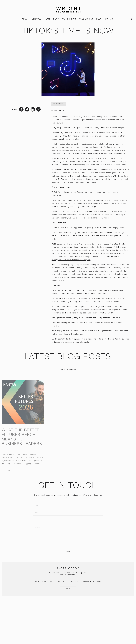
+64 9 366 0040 (69, 569)
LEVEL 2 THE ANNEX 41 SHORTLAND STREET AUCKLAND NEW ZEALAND (68, 582)
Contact (110, 19)
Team (47, 19)
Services (37, 19)
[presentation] (68, 544)
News (56, 19)
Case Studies (86, 19)
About (25, 19)
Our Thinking (69, 19)
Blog (99, 19)
